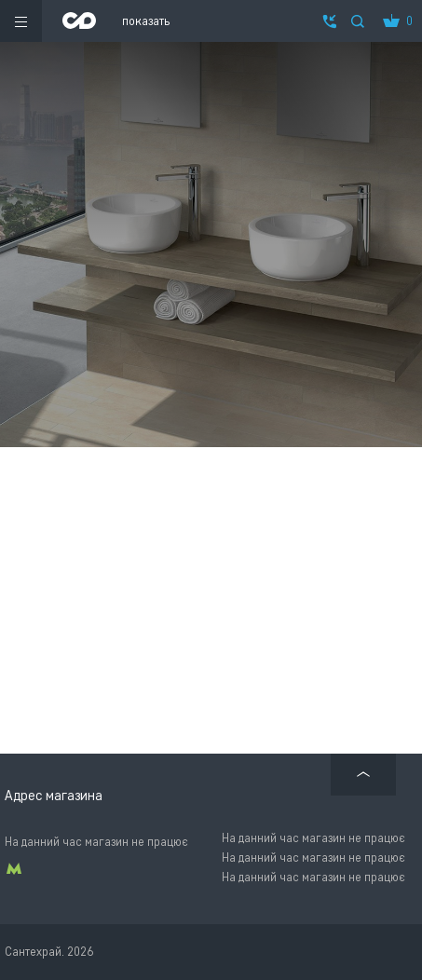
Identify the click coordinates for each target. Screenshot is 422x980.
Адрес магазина (54, 796)
